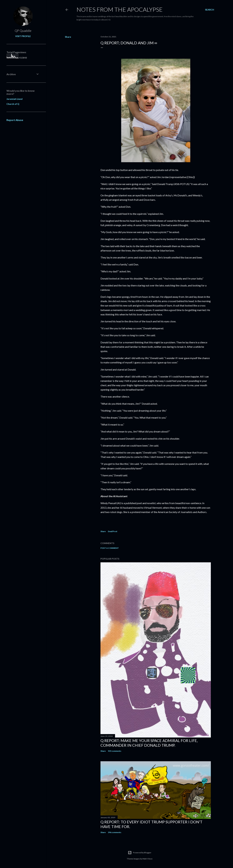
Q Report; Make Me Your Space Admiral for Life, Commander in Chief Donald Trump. (149, 743)
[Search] (210, 10)
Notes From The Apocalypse (120, 9)
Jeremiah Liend (14, 99)
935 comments (115, 751)
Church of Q (13, 104)
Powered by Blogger (140, 853)
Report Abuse (15, 120)
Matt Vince (147, 859)
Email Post (113, 531)
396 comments (115, 832)
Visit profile (23, 36)
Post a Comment (110, 548)
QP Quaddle (23, 31)
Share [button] (68, 37)
